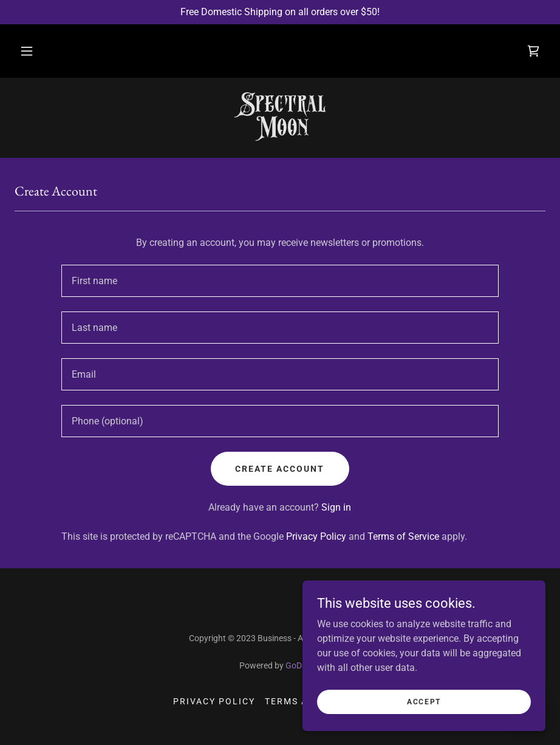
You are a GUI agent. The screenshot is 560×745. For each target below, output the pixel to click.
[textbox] (280, 281)
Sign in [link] (336, 507)
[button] (27, 51)
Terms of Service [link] (403, 536)
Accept (424, 726)
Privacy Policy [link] (316, 536)
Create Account (280, 469)
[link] (533, 51)
